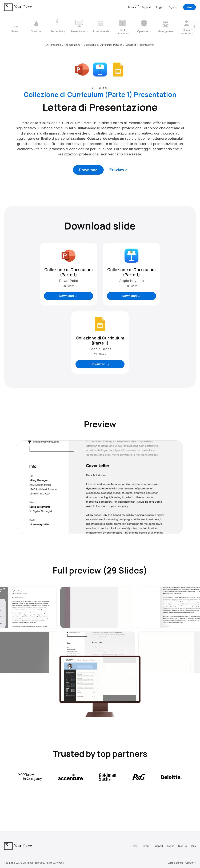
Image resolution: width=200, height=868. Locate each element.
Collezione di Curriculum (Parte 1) (103, 45)
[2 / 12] (36, 26)
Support (146, 7)
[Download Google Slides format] (118, 69)
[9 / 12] (187, 26)
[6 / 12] (122, 26)
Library (146, 846)
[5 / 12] (101, 26)
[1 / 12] (15, 26)
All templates (54, 45)
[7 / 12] (144, 26)
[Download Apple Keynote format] (100, 69)
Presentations (72, 45)
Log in (160, 7)
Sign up (173, 7)
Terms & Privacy (55, 863)
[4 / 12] (79, 26)
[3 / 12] (58, 26)
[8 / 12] (166, 26)
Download (88, 170)
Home (134, 846)
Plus (189, 7)
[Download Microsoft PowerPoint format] (82, 69)
